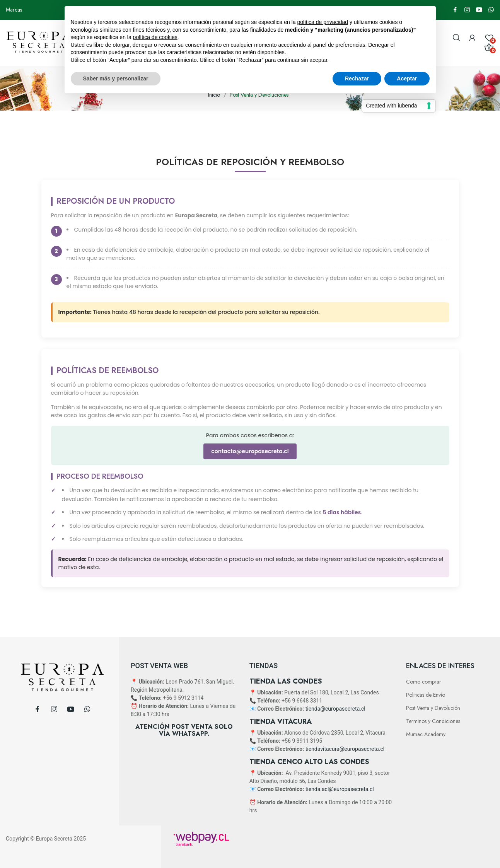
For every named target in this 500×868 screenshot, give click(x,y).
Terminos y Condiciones (433, 721)
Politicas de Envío (426, 695)
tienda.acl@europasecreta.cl (340, 789)
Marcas (14, 10)
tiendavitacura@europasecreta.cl (345, 749)
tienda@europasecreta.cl (335, 709)
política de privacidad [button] (323, 22)
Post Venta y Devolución (433, 708)
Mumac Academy (426, 734)
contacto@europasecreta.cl (250, 451)
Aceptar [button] (407, 78)
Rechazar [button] (357, 78)
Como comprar (424, 682)
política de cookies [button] (155, 37)
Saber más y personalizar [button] (116, 78)
